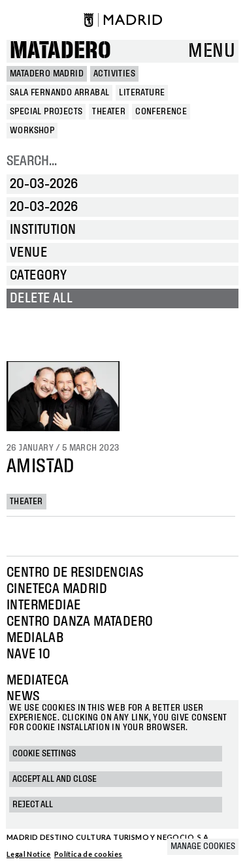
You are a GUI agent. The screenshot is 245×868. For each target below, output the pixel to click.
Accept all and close (55, 779)
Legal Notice (29, 854)
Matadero (60, 51)
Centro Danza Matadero (80, 622)
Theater (26, 502)
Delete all (41, 298)
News (23, 697)
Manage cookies (203, 846)
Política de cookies (89, 854)
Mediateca (38, 681)
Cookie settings (44, 754)
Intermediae (43, 605)
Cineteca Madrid (57, 589)
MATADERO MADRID (47, 74)
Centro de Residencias (75, 573)
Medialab (35, 638)
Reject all (33, 805)
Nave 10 (29, 654)
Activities (114, 74)
